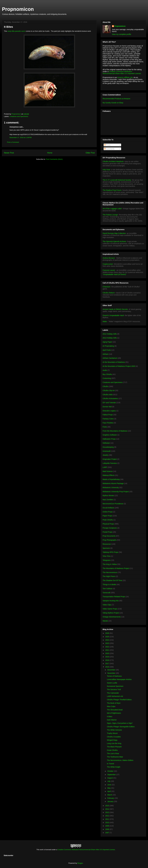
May (109, 788)
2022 (107, 647)
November (111, 673)
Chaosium (106, 287)
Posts (107, 145)
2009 (107, 826)
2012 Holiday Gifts (110, 334)
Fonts (105, 427)
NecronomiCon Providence (113, 504)
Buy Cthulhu (107, 374)
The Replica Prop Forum (112, 190)
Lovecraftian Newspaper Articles (119, 679)
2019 (107, 657)
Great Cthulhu (112, 750)
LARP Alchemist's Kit (115, 696)
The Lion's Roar (113, 753)
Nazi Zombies (108, 500)
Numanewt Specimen (115, 686)
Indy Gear (106, 170)
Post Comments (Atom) (54, 159)
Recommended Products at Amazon (116, 99)
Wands (105, 621)
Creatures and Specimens (19, 116)
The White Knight (114, 767)
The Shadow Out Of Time (112, 580)
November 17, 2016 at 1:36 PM (21, 137)
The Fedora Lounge (110, 215)
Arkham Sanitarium (110, 358)
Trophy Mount (112, 733)
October (111, 771)
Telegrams (107, 560)
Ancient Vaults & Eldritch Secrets (115, 309)
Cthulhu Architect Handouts (113, 161)
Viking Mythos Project (111, 613)
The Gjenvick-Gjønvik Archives (114, 241)
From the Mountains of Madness (115, 431)
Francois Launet (109, 270)
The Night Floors (109, 576)
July (109, 781)
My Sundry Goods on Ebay (113, 103)
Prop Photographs (110, 540)
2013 (107, 812)
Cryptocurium (108, 264)
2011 (107, 819)
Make (105, 321)
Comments (109, 149)
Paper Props (107, 516)
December (111, 670)
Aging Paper (107, 342)
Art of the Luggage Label (112, 209)
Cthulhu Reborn (109, 293)
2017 (107, 664)
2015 (107, 806)
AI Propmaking (108, 346)
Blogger (80, 863)
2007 (107, 833)
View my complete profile (122, 34)
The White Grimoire (114, 730)
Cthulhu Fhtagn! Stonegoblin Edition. (121, 727)
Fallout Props (108, 415)
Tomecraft (106, 593)
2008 (107, 829)
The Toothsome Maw (115, 757)
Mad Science (108, 471)
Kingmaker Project (110, 459)
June (109, 785)
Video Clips (107, 605)
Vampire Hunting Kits (111, 601)
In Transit (111, 764)
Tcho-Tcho (107, 556)
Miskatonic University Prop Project (116, 492)
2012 (107, 816)
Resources (107, 544)
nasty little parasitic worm (16, 31)
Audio (105, 370)
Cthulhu (106, 386)
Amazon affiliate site (125, 77)
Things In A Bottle (109, 585)
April (109, 791)
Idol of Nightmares (114, 713)
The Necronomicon (110, 572)
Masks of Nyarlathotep (111, 479)
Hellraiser (106, 443)
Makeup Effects (109, 475)
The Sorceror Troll (114, 690)
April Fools (107, 350)
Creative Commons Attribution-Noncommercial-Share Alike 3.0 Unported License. (122, 72)
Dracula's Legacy (109, 411)
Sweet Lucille (112, 683)
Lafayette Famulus (110, 463)
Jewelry (106, 455)
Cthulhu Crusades (114, 737)
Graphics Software (110, 435)
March (110, 795)
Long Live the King (114, 743)
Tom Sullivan (107, 589)
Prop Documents (109, 536)
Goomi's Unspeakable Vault (113, 315)
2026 (107, 633)
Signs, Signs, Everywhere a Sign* (120, 723)
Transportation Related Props (114, 597)
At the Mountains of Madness (114, 362)
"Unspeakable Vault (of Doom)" (115, 274)
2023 (107, 643)
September (112, 775)
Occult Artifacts (108, 508)
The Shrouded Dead (115, 710)
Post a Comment (13, 142)
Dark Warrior (112, 720)
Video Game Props (110, 609)
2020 (107, 653)
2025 (107, 637)
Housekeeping (108, 447)
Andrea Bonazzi (109, 258)
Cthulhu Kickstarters (110, 399)
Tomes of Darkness (114, 676)
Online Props (108, 512)
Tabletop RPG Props (111, 552)
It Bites (110, 717)
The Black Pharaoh (114, 747)
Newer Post (9, 153)
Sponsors (106, 548)
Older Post (90, 153)
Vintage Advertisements (112, 617)
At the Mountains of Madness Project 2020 (119, 366)
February (111, 798)
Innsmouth (107, 451)
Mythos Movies (108, 496)
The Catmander (113, 693)
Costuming (107, 378)
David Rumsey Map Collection (114, 233)
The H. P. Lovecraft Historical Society (117, 180)
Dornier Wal (107, 407)
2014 (107, 809)
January (111, 801)
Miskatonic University (111, 487)
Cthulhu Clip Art (109, 390)
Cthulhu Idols (108, 395)
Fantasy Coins (108, 419)
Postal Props (107, 532)
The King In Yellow (110, 564)
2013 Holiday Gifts (110, 338)
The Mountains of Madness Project (116, 568)
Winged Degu (112, 740)
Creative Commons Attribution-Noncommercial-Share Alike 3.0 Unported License (86, 850)
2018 (107, 660)
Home (50, 153)
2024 (107, 640)
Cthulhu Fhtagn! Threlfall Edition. (120, 700)
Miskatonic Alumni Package (113, 483)
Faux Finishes (108, 423)
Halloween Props (109, 439)
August (110, 778)
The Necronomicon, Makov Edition (120, 760)
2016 (107, 667)
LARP (105, 467)
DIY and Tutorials (109, 403)
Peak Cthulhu (108, 520)
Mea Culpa (111, 706)
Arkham (106, 354)
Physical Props (108, 524)
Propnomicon (18, 9)
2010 (107, 823)
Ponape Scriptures (110, 528)
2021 (107, 650)
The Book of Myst (114, 703)
